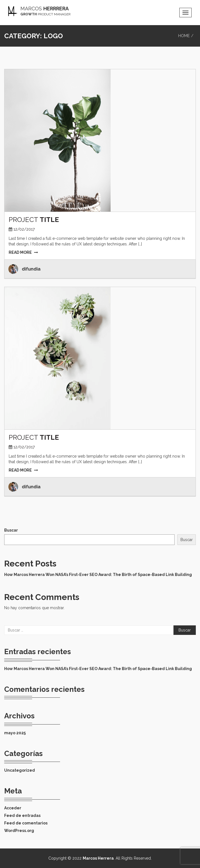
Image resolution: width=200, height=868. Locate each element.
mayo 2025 (15, 733)
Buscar (11, 530)
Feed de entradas (22, 816)
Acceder (13, 808)
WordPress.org (19, 831)
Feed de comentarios (26, 823)
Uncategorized (20, 770)
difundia (31, 269)
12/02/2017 (24, 229)
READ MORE (23, 252)
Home (184, 36)
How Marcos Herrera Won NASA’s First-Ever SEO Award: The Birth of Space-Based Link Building (98, 575)
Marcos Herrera (98, 858)
